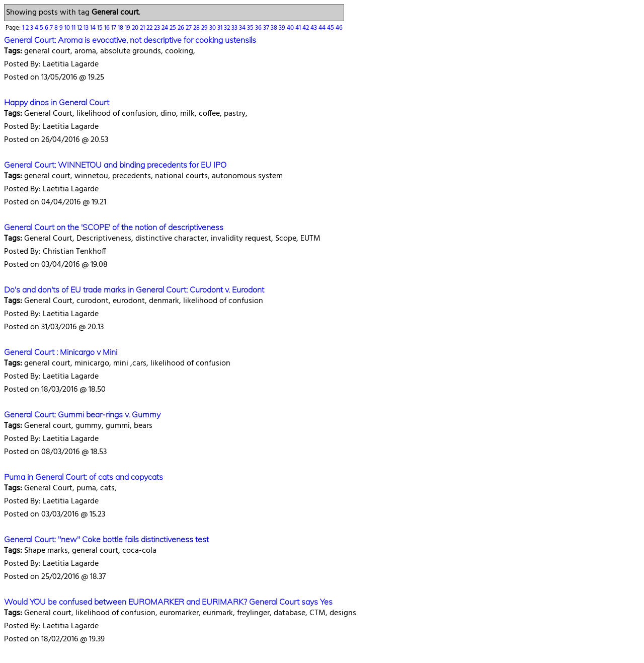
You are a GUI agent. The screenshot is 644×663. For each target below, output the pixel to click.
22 (150, 28)
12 (80, 28)
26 (182, 28)
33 (235, 28)
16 (108, 28)
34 (243, 28)
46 (339, 28)
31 (221, 28)
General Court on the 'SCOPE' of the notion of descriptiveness (114, 227)
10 (68, 28)
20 (136, 28)
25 (174, 28)
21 (143, 28)
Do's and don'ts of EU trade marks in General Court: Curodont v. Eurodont (134, 289)
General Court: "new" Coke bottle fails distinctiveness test (106, 539)
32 (228, 28)
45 (331, 28)
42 (306, 28)
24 (166, 28)
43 (314, 28)
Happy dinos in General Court (57, 102)
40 (291, 28)
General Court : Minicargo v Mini (61, 352)
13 (87, 28)
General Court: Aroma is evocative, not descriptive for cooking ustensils (130, 40)
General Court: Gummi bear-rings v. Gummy (82, 414)
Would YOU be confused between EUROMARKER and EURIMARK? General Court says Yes (168, 602)
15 (101, 28)
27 (189, 28)
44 (323, 28)
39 (283, 28)
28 (197, 28)
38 (275, 28)
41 (299, 28)
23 (158, 28)
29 (205, 28)
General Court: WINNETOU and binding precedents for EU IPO (115, 165)
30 (213, 28)
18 (121, 28)
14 (94, 28)
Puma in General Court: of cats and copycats (84, 477)
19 (128, 28)
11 (74, 28)
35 (251, 28)
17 (114, 28)
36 (259, 28)
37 (267, 28)
